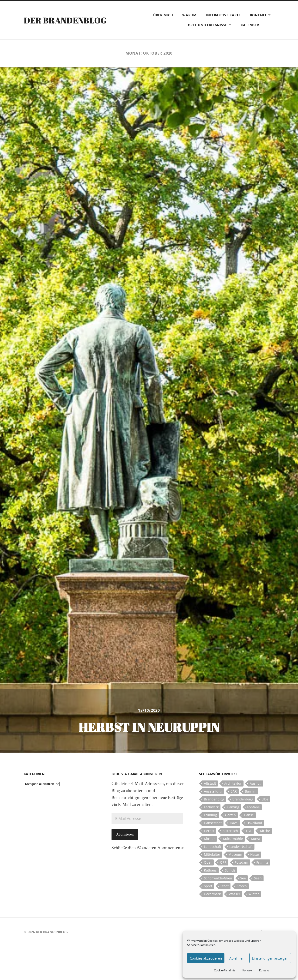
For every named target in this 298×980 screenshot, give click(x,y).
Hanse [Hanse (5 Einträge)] (249, 815)
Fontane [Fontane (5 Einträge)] (254, 807)
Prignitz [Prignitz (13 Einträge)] (262, 862)
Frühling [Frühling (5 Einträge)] (210, 815)
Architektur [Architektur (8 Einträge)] (233, 783)
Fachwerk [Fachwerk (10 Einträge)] (211, 807)
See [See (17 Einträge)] (243, 878)
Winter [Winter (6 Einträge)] (254, 894)
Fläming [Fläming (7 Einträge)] (233, 807)
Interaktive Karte (223, 15)
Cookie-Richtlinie (225, 970)
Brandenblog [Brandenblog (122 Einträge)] (214, 799)
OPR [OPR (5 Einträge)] (223, 862)
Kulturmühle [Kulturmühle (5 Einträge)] (233, 839)
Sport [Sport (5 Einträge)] (208, 886)
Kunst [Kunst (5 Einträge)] (256, 839)
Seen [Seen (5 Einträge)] (258, 878)
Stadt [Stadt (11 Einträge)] (225, 886)
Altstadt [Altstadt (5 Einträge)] (210, 783)
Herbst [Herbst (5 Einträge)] (209, 831)
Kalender (250, 25)
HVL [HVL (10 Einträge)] (249, 831)
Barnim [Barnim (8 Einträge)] (251, 791)
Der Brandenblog (65, 20)
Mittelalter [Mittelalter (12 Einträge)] (212, 854)
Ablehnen (237, 958)
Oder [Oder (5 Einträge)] (208, 862)
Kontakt (247, 970)
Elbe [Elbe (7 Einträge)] (265, 799)
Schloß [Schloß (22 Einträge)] (230, 870)
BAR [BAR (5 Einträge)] (234, 791)
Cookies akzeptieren (206, 958)
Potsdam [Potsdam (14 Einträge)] (241, 862)
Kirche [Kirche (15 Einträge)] (265, 831)
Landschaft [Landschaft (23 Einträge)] (213, 847)
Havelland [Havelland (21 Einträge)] (254, 823)
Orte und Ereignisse (208, 25)
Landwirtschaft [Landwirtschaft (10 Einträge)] (241, 847)
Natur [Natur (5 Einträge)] (255, 854)
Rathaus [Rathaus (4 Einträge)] (210, 870)
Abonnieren (125, 834)
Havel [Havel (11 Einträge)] (234, 823)
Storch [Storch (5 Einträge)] (242, 886)
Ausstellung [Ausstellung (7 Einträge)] (213, 791)
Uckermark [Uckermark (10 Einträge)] (212, 894)
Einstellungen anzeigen (270, 958)
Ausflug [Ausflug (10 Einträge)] (256, 783)
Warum (189, 15)
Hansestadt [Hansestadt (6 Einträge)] (213, 823)
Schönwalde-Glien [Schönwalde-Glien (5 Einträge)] (218, 878)
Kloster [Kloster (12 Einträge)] (209, 839)
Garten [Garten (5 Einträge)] (230, 815)
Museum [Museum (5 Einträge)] (235, 854)
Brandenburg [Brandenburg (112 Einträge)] (243, 799)
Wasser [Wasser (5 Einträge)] (235, 894)
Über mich (163, 15)
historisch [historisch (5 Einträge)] (230, 831)
